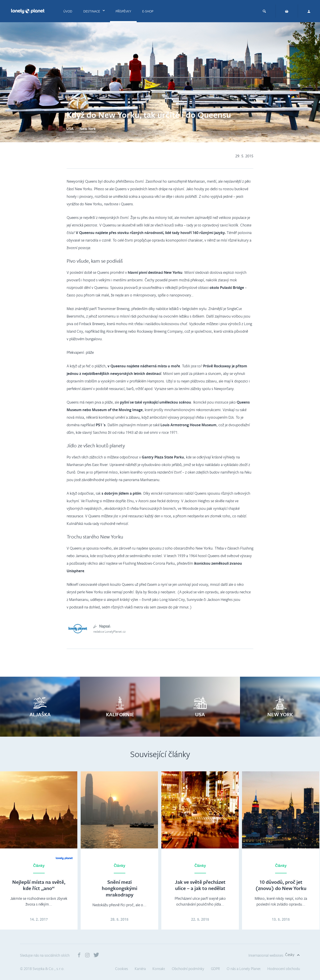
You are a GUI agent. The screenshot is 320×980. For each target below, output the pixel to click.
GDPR (215, 969)
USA (70, 129)
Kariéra (140, 969)
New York (88, 129)
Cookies (122, 969)
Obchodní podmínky (188, 969)
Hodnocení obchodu (284, 969)
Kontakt (159, 969)
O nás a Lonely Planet (244, 969)
